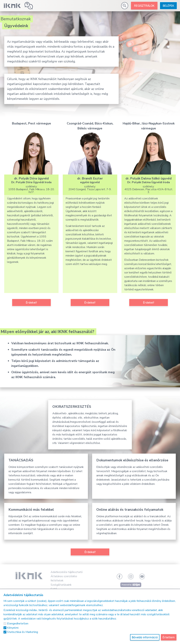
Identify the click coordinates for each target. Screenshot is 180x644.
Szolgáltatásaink (61, 585)
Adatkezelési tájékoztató (67, 572)
